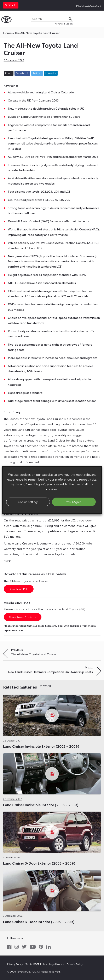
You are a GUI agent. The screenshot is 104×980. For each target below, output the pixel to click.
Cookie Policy (75, 964)
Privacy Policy (15, 964)
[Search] (52, 19)
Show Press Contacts (22, 617)
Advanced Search (64, 24)
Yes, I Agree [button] (74, 502)
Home (7, 33)
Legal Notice (57, 964)
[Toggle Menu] (99, 19)
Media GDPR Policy (36, 964)
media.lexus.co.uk (89, 6)
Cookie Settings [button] (28, 502)
